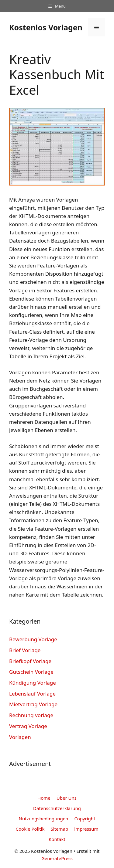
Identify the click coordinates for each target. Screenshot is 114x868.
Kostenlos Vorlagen (46, 27)
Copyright (85, 819)
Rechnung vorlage (31, 715)
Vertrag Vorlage (28, 726)
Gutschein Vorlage (31, 672)
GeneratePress (57, 858)
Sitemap (60, 829)
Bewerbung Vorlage (33, 639)
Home (44, 798)
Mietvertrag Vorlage (33, 704)
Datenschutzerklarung (57, 808)
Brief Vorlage (25, 650)
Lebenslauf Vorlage (32, 694)
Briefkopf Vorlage (30, 661)
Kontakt (57, 839)
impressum (86, 829)
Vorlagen (20, 737)
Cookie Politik (30, 829)
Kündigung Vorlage (33, 683)
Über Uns (67, 798)
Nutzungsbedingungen (44, 819)
